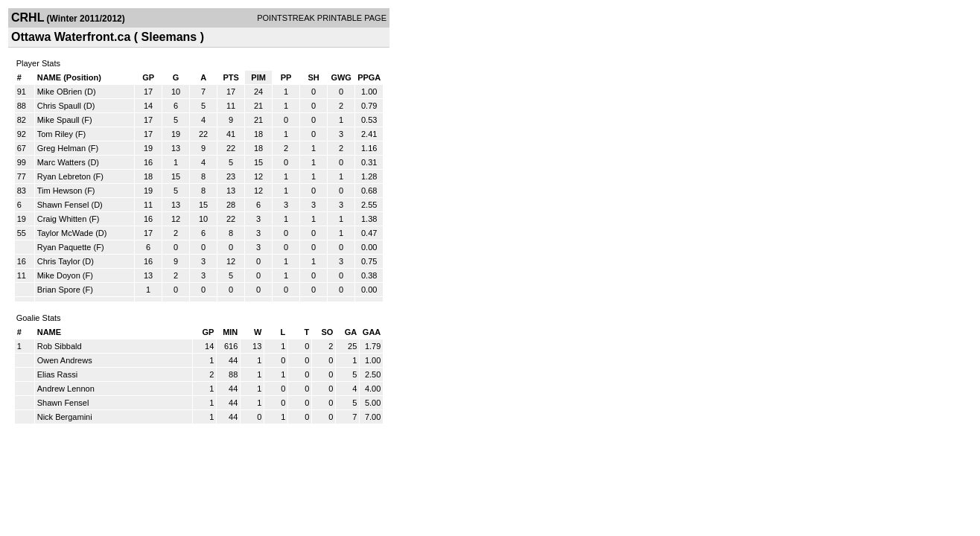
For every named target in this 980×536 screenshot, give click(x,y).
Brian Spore (59, 290)
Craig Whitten (62, 219)
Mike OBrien (60, 92)
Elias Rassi (57, 374)
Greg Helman (61, 148)
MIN (230, 332)
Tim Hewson (60, 191)
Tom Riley (55, 134)
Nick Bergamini (65, 417)
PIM (258, 77)
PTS (230, 77)
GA (351, 332)
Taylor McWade (65, 233)
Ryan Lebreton (64, 176)
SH (313, 77)
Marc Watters (61, 162)
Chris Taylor (59, 261)
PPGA (369, 77)
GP (148, 77)
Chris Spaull (59, 106)
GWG (341, 77)
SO (327, 332)
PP (286, 77)
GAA (372, 332)
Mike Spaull (58, 120)
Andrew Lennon (66, 389)
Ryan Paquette (64, 247)
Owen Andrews (65, 360)
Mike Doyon (59, 275)
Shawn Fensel (63, 205)
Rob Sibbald (60, 346)
